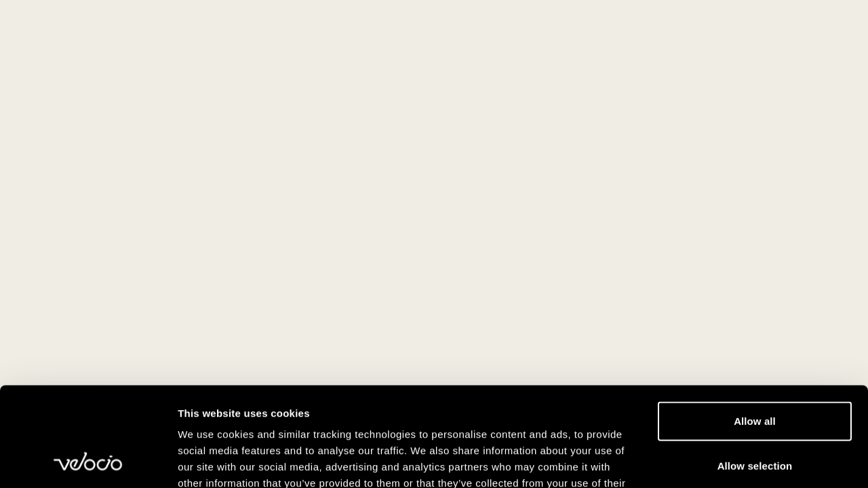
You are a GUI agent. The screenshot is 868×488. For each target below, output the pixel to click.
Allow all (755, 328)
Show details (712, 461)
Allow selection (755, 372)
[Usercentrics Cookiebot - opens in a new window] (88, 462)
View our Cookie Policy (283, 406)
